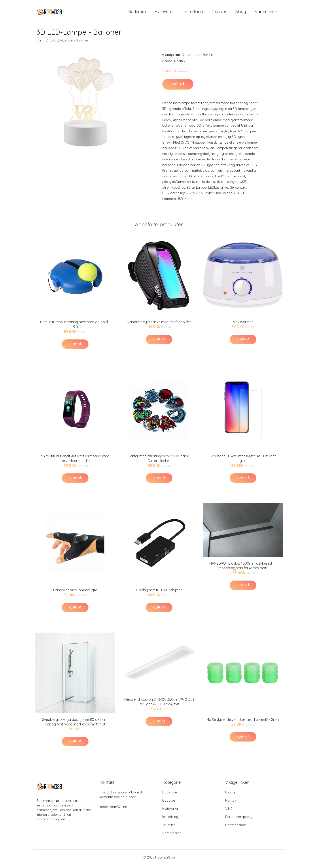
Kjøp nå (178, 87)
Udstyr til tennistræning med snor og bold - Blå (75, 327)
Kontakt (231, 803)
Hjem (40, 43)
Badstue (169, 803)
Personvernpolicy (239, 820)
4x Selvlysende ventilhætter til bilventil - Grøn (243, 723)
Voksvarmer (243, 325)
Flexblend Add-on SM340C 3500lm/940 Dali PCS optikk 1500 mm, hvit (159, 705)
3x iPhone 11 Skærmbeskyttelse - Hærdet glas (243, 461)
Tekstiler (219, 13)
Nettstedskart (236, 828)
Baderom (137, 13)
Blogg (241, 13)
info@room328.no (113, 810)
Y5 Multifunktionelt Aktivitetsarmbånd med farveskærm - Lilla (75, 461)
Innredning (193, 13)
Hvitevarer (164, 13)
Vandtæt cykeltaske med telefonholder (159, 325)
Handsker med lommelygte (75, 593)
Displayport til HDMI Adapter (159, 593)
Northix (208, 58)
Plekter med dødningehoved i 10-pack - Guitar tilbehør (159, 461)
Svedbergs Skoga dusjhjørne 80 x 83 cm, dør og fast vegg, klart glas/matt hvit (75, 725)
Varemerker (266, 13)
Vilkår (230, 812)
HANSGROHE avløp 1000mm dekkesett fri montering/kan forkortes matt (243, 569)
